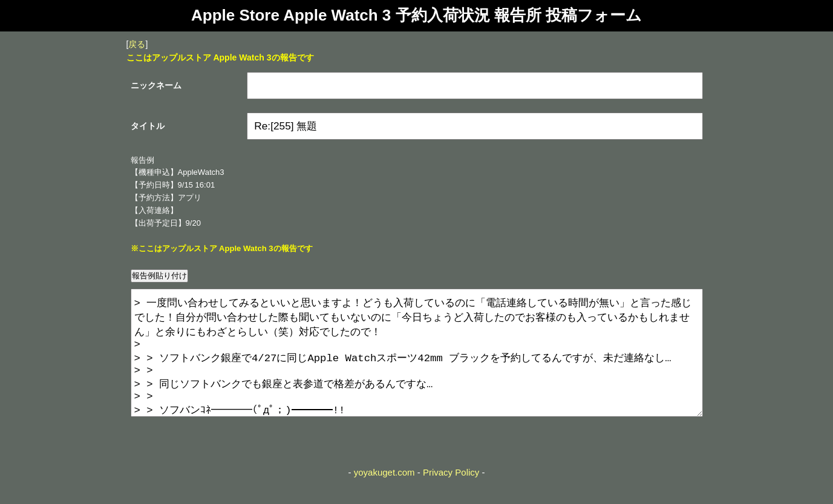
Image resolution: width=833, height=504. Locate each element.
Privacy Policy (451, 496)
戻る (137, 44)
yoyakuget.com (384, 496)
